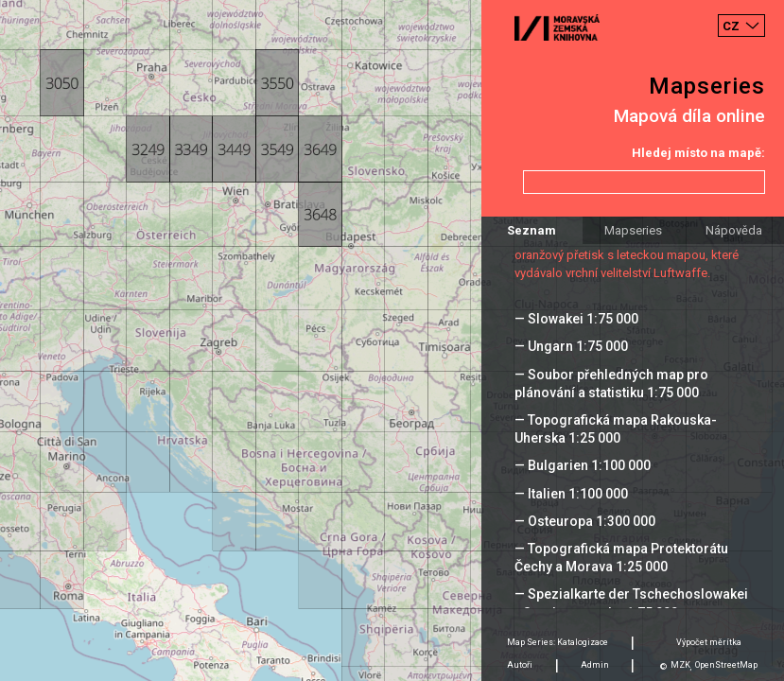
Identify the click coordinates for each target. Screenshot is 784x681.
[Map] (392, 340)
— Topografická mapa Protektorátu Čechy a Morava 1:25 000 (621, 558)
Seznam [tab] (531, 230)
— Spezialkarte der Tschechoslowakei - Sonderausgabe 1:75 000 (631, 603)
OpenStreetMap (726, 665)
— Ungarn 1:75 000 (571, 346)
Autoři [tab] (520, 665)
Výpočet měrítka (709, 642)
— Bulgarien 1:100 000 (583, 465)
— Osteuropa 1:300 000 (585, 521)
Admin (595, 665)
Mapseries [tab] (633, 230)
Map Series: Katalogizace (558, 642)
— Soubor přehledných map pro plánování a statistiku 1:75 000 (611, 384)
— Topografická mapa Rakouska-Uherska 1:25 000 (616, 429)
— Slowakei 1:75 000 (576, 319)
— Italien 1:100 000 (571, 494)
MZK (680, 665)
